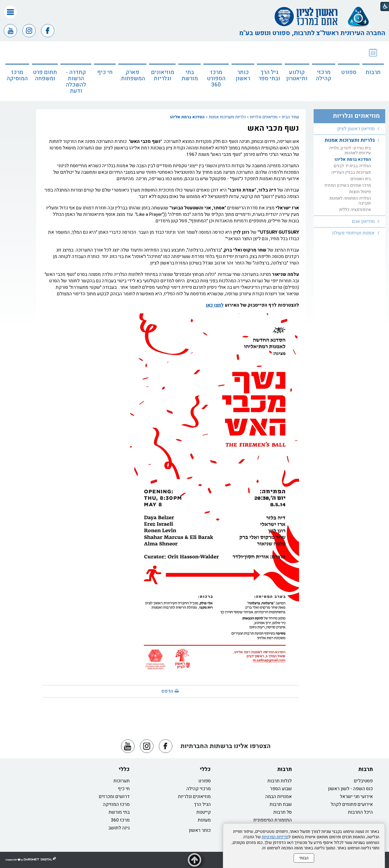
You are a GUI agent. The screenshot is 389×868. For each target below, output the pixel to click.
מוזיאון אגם (363, 221)
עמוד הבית (290, 117)
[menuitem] (373, 71)
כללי (205, 769)
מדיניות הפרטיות (275, 837)
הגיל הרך (202, 804)
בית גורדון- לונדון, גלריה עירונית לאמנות (350, 150)
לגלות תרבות (280, 781)
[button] (10, 12)
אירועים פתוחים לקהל (352, 804)
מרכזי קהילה (323, 75)
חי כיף (105, 72)
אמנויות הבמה (279, 797)
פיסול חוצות (360, 192)
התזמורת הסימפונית (273, 820)
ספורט (349, 72)
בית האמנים (361, 179)
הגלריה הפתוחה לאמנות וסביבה (350, 201)
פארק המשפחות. (132, 75)
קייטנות (204, 812)
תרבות (373, 72)
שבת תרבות (281, 804)
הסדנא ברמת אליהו (187, 117)
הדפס (167, 691)
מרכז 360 (120, 820)
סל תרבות (283, 812)
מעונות (204, 820)
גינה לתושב (119, 828)
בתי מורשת (190, 75)
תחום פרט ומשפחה (45, 75)
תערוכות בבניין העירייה (351, 172)
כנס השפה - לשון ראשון (350, 789)
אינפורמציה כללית (355, 210)
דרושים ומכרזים (114, 797)
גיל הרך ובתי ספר (269, 75)
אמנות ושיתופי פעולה (353, 233)
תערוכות (122, 781)
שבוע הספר (281, 789)
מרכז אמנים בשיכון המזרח (348, 185)
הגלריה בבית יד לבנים (352, 166)
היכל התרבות (360, 812)
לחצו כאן (215, 305)
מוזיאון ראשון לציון (356, 129)
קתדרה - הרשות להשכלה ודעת (76, 82)
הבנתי (304, 858)
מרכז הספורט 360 (216, 78)
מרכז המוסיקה (17, 75)
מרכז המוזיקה (116, 804)
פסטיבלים (363, 781)
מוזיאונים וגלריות (162, 75)
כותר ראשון (243, 75)
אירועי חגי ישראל (356, 797)
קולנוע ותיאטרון (297, 75)
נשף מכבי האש (273, 128)
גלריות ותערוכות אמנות (227, 117)
